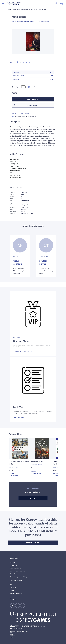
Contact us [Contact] (13, 587)
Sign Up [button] (33, 498)
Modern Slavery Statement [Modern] (17, 571)
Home (10, 9)
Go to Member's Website (21, 352)
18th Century (34, 9)
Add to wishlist (33, 105)
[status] (23, 87)
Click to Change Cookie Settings (19, 577)
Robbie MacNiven (13, 467)
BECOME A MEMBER (33, 543)
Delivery (12, 590)
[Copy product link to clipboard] (30, 62)
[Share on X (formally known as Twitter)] (20, 62)
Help (11, 585)
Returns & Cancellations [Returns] (16, 593)
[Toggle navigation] (3, 3)
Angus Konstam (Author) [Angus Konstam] (20, 21)
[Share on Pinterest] (23, 62)
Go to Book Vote (18, 418)
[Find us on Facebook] (13, 606)
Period (27, 9)
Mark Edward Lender (37, 465)
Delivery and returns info (20, 113)
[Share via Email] (26, 62)
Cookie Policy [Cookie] (14, 574)
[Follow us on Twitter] (22, 606)
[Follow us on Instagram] (18, 606)
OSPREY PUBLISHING (18, 9)
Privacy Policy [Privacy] (14, 565)
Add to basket (33, 99)
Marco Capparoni (58, 467)
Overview (13, 562)
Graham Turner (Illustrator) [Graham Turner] (39, 21)
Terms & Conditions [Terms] (15, 568)
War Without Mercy (37, 462)
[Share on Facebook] (18, 62)
